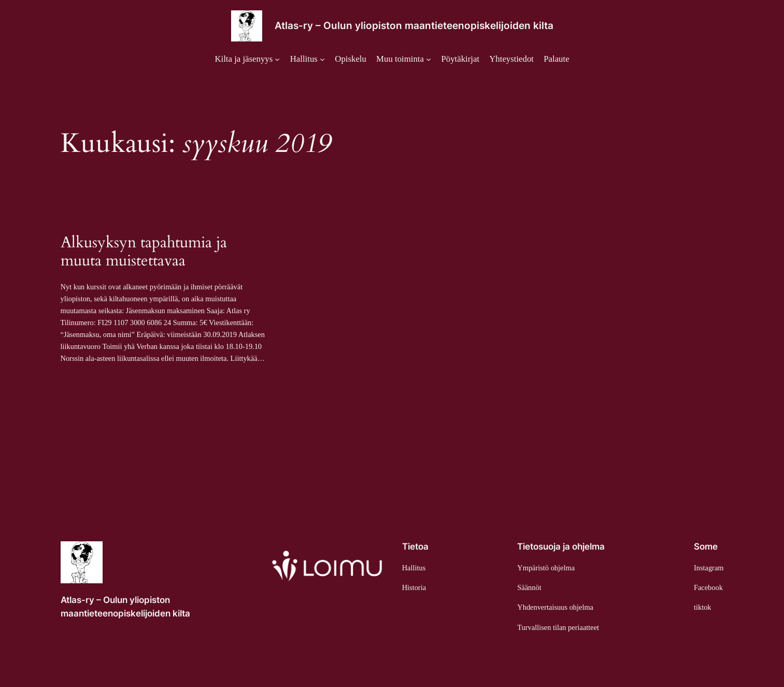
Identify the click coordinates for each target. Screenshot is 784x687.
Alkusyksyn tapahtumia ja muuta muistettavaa (144, 252)
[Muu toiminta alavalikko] (404, 59)
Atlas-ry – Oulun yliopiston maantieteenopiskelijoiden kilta (414, 25)
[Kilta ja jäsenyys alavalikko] (247, 59)
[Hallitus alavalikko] (308, 59)
